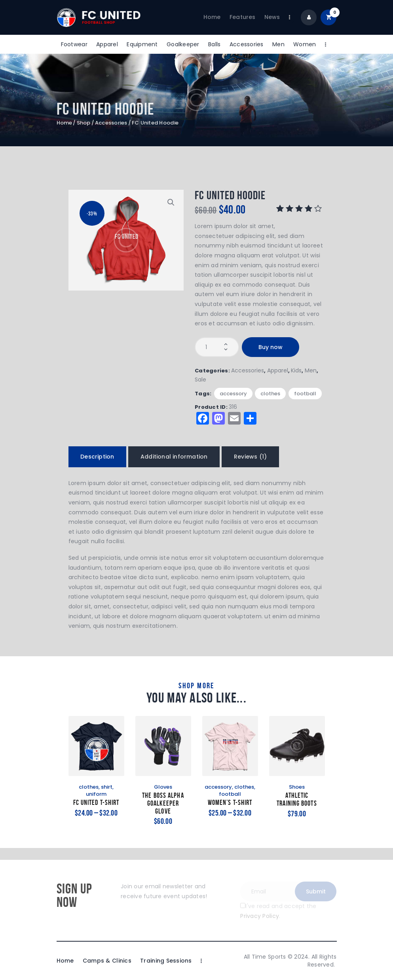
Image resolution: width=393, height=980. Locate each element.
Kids (296, 370)
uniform (96, 794)
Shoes (297, 787)
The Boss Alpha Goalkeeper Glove (163, 803)
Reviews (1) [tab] (250, 457)
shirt (107, 787)
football (305, 394)
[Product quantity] (217, 347)
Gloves (163, 787)
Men (311, 370)
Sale (200, 380)
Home (65, 123)
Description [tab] (97, 457)
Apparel (278, 370)
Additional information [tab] (174, 457)
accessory (233, 394)
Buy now (271, 347)
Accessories (111, 123)
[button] (171, 202)
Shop (84, 123)
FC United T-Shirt (96, 803)
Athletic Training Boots (297, 800)
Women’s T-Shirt (230, 803)
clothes (270, 394)
